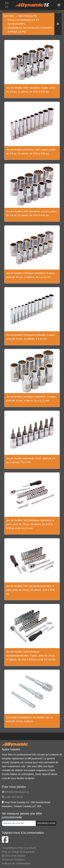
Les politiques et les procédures (19, 848)
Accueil (9, 16)
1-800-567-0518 (12, 797)
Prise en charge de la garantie (18, 852)
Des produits (27, 16)
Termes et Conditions (13, 860)
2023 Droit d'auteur (14, 856)
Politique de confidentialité (16, 864)
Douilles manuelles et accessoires (23, 22)
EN (7, 3)
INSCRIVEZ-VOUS (46, 823)
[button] (58, 24)
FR (7, 7)
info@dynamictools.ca (15, 792)
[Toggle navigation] (59, 5)
